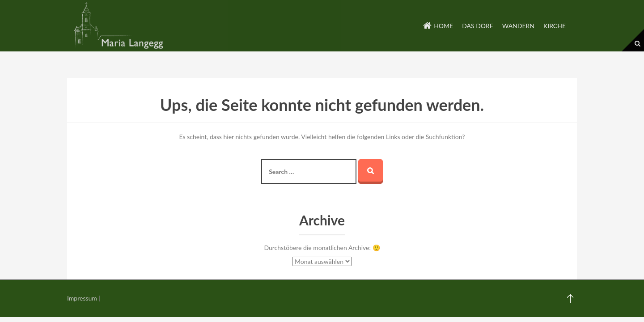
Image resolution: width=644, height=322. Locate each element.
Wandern (518, 26)
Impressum (82, 298)
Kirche (555, 26)
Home (443, 26)
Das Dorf (478, 26)
